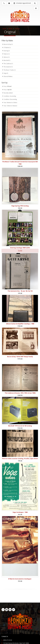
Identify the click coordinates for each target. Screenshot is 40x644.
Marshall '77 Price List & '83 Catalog (20, 426)
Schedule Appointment (22, 3)
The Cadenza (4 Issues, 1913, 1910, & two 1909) (20, 393)
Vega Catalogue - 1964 (20, 512)
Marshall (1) (7, 60)
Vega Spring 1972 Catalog (20, 206)
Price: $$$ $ (8, 86)
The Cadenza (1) (8, 64)
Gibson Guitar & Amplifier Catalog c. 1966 (20, 324)
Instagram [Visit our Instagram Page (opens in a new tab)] (7, 610)
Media (10, 29)
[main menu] (36, 8)
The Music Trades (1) (10, 70)
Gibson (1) (7, 57)
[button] (35, 3)
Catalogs (17, 29)
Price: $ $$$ (8, 90)
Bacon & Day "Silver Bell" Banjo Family (20, 357)
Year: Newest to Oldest (10, 102)
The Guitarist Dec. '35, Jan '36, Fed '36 (20, 291)
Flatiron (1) (7, 54)
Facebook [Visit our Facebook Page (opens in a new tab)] (3, 610)
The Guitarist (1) (8, 67)
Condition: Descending (10, 99)
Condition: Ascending (10, 96)
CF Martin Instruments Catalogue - (20, 579)
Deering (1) (7, 51)
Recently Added (8, 93)
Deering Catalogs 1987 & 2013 (20, 248)
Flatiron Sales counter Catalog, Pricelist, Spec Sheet (20, 459)
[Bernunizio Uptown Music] (20, 17)
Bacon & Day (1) (8, 44)
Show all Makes (8, 76)
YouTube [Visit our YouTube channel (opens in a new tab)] (10, 610)
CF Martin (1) (7, 47)
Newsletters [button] (14, 610)
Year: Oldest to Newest (10, 106)
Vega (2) (6, 73)
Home (4, 29)
